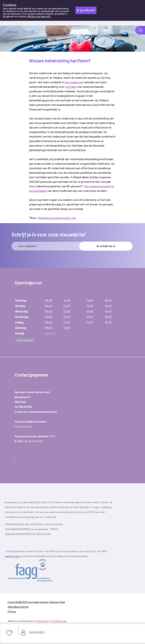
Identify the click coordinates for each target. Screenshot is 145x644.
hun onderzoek (74, 82)
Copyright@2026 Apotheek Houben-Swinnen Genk (36, 602)
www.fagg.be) (12, 556)
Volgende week (25, 340)
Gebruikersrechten (18, 607)
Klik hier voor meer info (39, 17)
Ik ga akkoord (86, 10)
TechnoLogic (59, 621)
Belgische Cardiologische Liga (57, 218)
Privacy (12, 611)
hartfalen (71, 87)
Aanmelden (37, 632)
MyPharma (42, 621)
